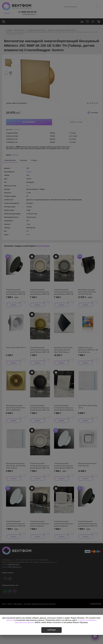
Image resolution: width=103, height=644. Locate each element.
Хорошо (51, 630)
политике (10, 620)
